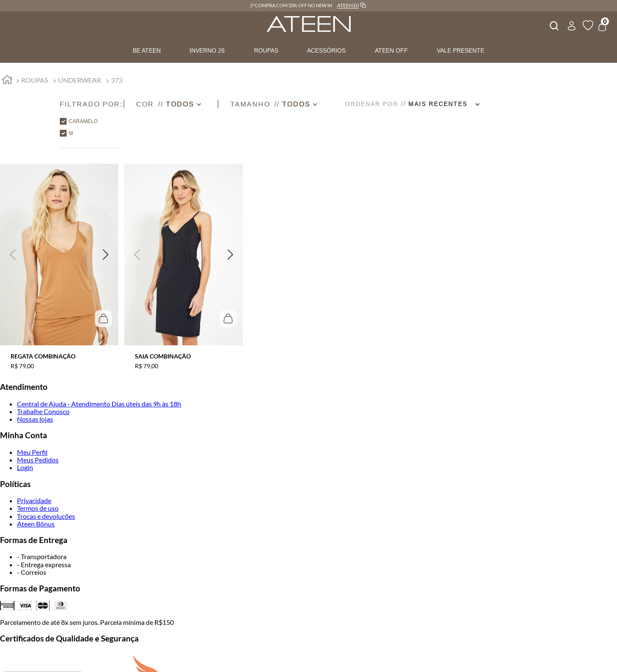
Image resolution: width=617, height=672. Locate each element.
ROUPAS (266, 50)
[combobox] (553, 25)
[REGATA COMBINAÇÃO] (59, 262)
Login (25, 467)
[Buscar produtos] (553, 25)
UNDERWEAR (80, 80)
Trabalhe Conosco (43, 411)
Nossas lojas (35, 419)
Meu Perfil (32, 452)
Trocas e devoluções (46, 516)
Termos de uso (38, 508)
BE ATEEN (147, 50)
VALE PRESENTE (461, 50)
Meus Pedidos (38, 460)
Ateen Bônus (36, 524)
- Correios (32, 572)
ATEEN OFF (391, 50)
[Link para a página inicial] (7, 81)
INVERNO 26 (207, 50)
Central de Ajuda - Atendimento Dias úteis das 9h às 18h (99, 404)
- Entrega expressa (44, 564)
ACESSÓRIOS (326, 50)
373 (117, 80)
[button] (91, 104)
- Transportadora (42, 556)
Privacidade (34, 500)
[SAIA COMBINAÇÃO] (183, 262)
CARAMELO (83, 121)
